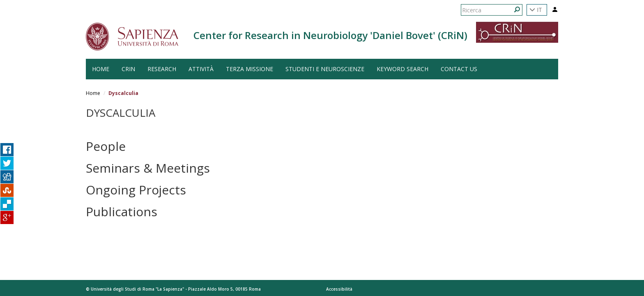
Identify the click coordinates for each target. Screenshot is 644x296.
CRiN (128, 69)
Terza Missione (250, 69)
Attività (201, 69)
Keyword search (402, 69)
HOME (101, 69)
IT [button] (536, 10)
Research (162, 69)
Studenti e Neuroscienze (325, 69)
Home (93, 93)
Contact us (459, 69)
